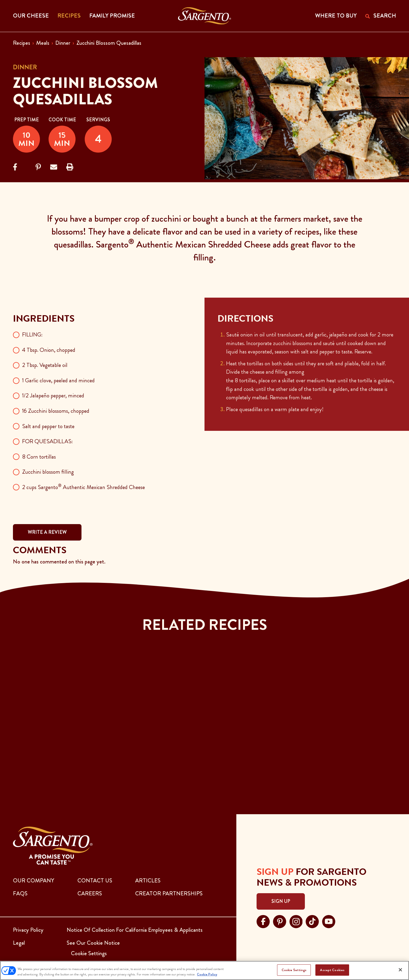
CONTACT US (95, 881)
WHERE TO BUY (336, 16)
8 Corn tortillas (39, 457)
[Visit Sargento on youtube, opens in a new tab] (329, 921)
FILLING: (32, 335)
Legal (19, 943)
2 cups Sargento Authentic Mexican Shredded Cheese (83, 487)
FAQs (20, 893)
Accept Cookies (332, 970)
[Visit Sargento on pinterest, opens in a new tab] (280, 921)
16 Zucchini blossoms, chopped (56, 411)
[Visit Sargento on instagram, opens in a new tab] (296, 921)
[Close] (400, 970)
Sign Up (281, 901)
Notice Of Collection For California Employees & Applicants (135, 930)
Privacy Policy (28, 930)
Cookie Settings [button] (89, 953)
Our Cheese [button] (31, 16)
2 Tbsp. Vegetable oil (45, 365)
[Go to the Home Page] (205, 16)
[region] (204, 970)
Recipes (22, 43)
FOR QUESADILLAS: (47, 441)
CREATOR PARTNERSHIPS (169, 893)
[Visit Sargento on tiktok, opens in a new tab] (312, 921)
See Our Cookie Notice (93, 943)
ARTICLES (148, 881)
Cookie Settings (294, 970)
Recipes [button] (69, 16)
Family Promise (112, 16)
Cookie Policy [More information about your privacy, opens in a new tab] (207, 974)
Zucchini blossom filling (48, 472)
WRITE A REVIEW (47, 532)
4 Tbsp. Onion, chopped (49, 350)
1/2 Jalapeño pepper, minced (53, 396)
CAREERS (90, 893)
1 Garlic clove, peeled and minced (58, 380)
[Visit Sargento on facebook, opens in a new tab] (263, 921)
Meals (43, 43)
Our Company (34, 881)
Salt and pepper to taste (48, 426)
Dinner (63, 43)
